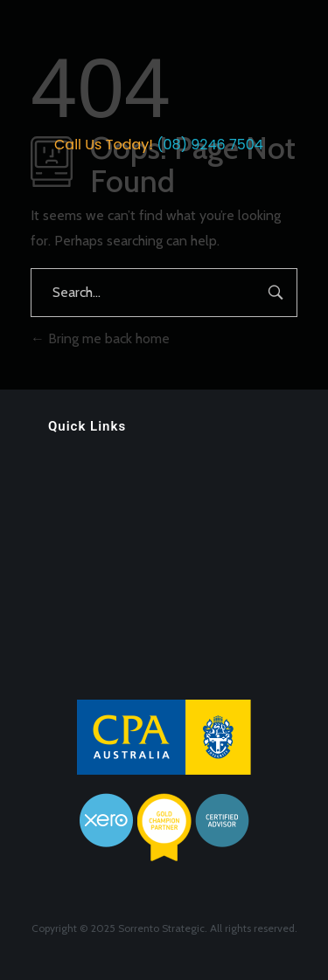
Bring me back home (100, 338)
